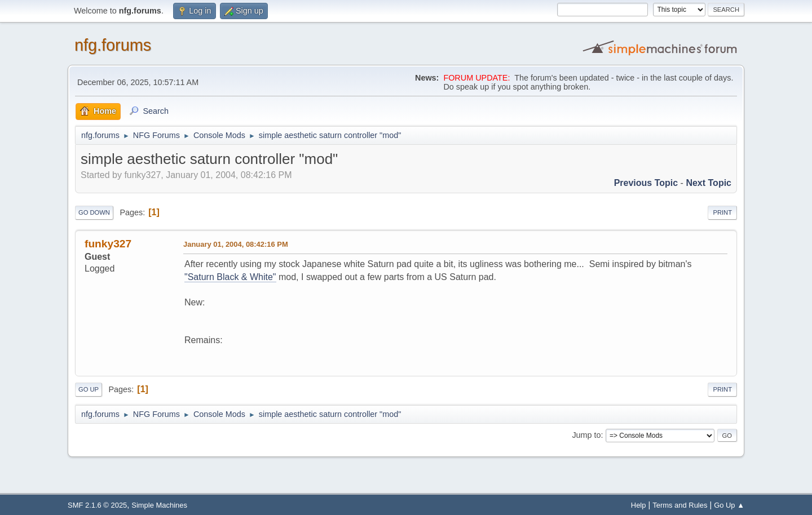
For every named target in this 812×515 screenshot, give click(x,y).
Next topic (709, 183)
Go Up (89, 389)
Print (722, 212)
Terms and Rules (680, 505)
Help (639, 505)
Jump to (586, 435)
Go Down (94, 212)
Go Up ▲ (729, 505)
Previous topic (646, 183)
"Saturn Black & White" (230, 277)
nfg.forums (113, 45)
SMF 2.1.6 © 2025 (97, 505)
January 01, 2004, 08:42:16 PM (236, 244)
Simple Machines (159, 505)
